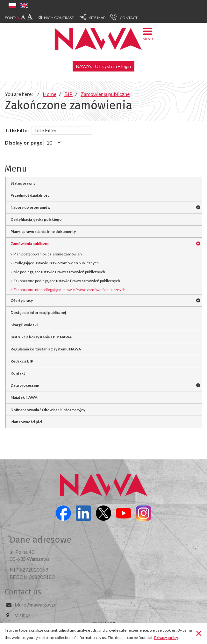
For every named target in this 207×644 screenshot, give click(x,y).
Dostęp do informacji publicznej (38, 312)
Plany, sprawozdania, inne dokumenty (43, 231)
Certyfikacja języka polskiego (36, 219)
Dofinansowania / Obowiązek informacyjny (48, 410)
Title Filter (18, 130)
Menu (148, 34)
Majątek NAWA (24, 397)
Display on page (24, 142)
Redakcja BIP (22, 361)
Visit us (23, 615)
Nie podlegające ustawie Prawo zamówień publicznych (59, 272)
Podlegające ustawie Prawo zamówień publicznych (56, 263)
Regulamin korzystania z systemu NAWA (46, 349)
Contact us (23, 592)
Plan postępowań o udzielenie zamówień (48, 254)
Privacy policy (166, 637)
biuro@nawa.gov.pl (36, 604)
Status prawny (23, 183)
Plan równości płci (26, 422)
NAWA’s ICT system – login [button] (103, 66)
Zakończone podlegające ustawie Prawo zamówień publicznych (67, 281)
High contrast (59, 18)
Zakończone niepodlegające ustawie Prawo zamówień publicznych (69, 290)
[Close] (199, 633)
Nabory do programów (30, 207)
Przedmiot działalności (30, 195)
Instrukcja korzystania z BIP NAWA (41, 337)
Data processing (25, 385)
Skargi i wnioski (24, 325)
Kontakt (18, 373)
